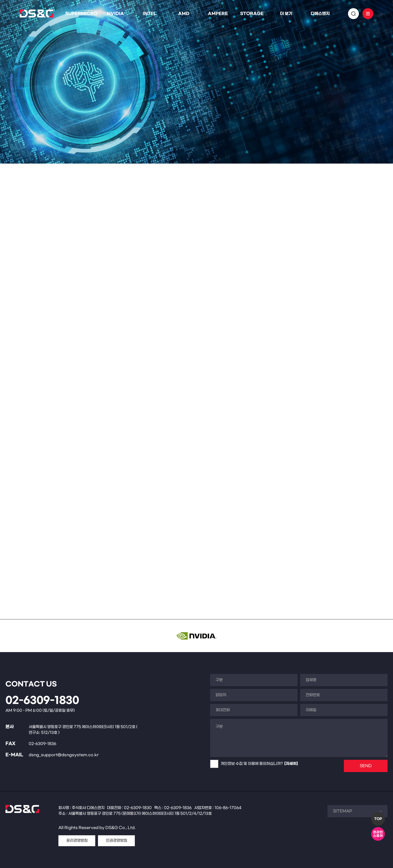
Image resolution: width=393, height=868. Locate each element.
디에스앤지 (320, 14)
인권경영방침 (117, 841)
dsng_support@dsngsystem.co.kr (64, 755)
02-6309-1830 (42, 701)
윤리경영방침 (77, 841)
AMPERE (218, 14)
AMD (184, 14)
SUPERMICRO (81, 14)
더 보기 (286, 14)
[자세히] (291, 764)
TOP (378, 819)
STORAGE (252, 14)
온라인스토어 (378, 834)
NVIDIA (115, 14)
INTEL (150, 14)
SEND (366, 766)
